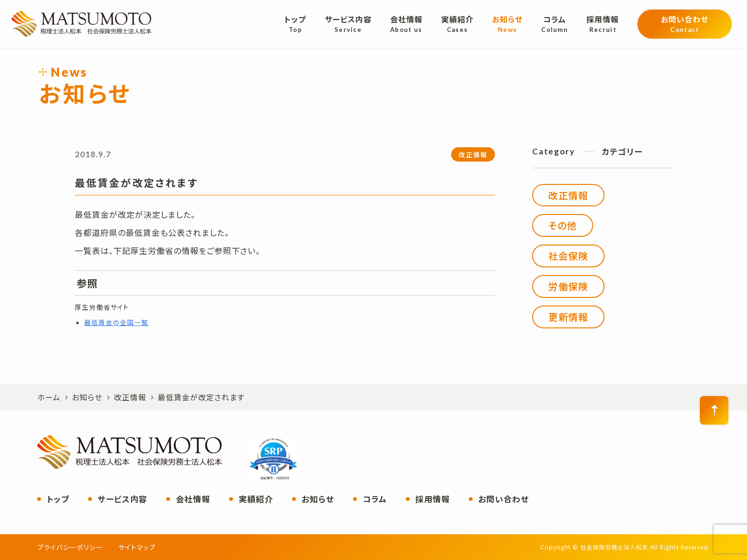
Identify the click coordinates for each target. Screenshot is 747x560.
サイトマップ (137, 547)
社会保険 (568, 256)
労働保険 (568, 286)
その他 (563, 225)
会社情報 (193, 499)
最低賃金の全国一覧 (116, 322)
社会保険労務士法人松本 (81, 24)
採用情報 (433, 499)
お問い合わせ (504, 499)
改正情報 (473, 154)
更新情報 (568, 317)
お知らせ (318, 499)
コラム (375, 499)
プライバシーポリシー (70, 547)
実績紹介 (256, 499)
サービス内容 (122, 499)
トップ (58, 499)
